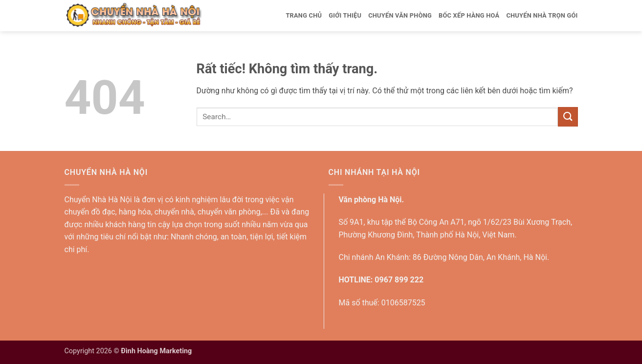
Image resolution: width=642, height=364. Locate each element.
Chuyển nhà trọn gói (542, 15)
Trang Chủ (304, 15)
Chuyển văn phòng (400, 15)
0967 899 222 (399, 280)
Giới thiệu (345, 15)
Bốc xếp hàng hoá (469, 15)
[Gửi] (568, 117)
